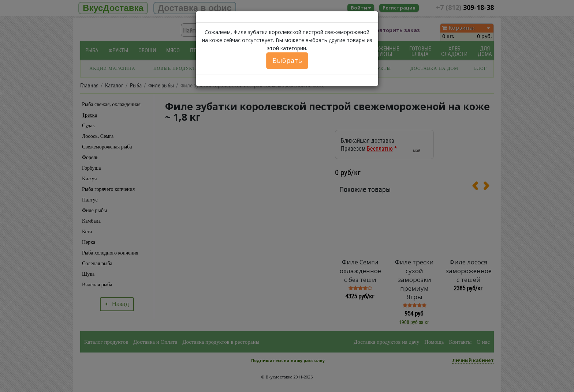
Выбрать (287, 60)
